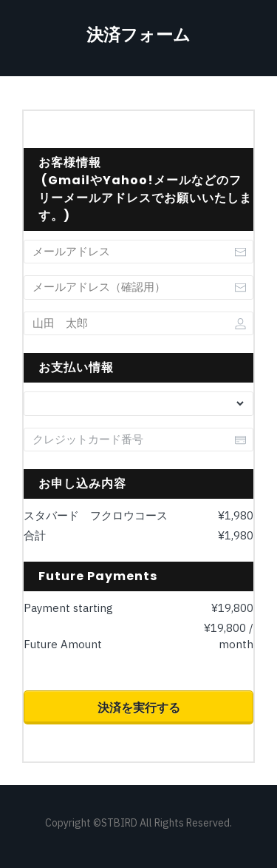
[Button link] (138, 707)
